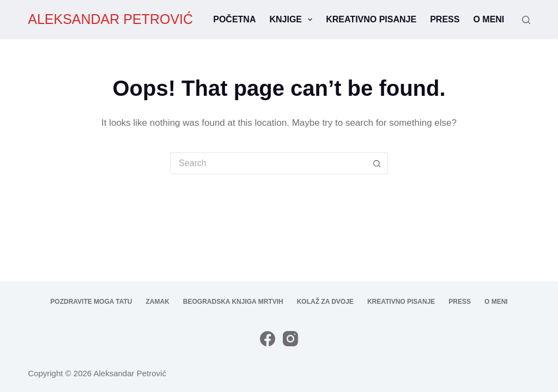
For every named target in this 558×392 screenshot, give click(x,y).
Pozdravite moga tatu (91, 302)
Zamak (158, 302)
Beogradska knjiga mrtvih (233, 302)
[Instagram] (290, 339)
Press (445, 19)
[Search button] (377, 163)
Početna (234, 19)
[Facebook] (268, 339)
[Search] (526, 20)
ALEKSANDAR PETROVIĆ (110, 19)
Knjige (293, 20)
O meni (489, 19)
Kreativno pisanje (371, 19)
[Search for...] (268, 163)
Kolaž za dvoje (325, 302)
